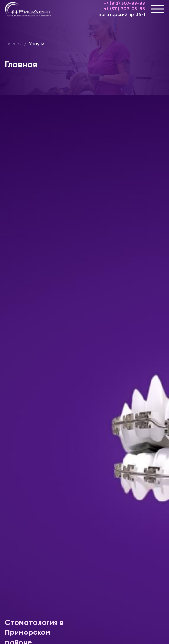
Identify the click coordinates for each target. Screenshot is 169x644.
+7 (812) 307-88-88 (124, 4)
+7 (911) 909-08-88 (125, 9)
